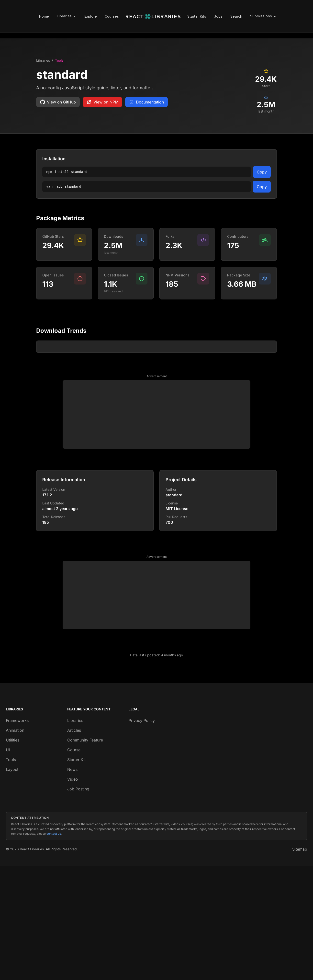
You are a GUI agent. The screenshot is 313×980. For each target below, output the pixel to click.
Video (73, 893)
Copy (262, 172)
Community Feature (85, 854)
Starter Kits (197, 16)
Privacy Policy (142, 835)
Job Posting (78, 903)
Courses (112, 16)
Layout (12, 884)
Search (236, 16)
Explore (91, 16)
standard (174, 609)
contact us (54, 948)
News (72, 884)
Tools (59, 60)
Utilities (13, 854)
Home (44, 16)
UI (8, 864)
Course (74, 864)
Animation (15, 844)
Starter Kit (76, 874)
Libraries (43, 60)
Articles (74, 844)
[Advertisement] (156, 529)
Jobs (218, 16)
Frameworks (17, 835)
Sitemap (300, 963)
